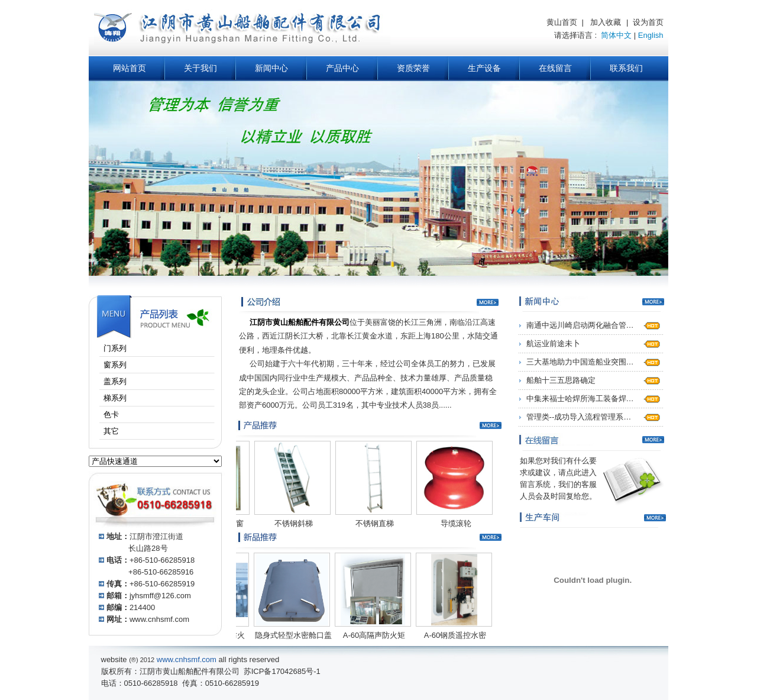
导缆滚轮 (448, 523)
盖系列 (125, 381)
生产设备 (484, 68)
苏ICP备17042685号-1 (282, 671)
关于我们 (200, 68)
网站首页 (130, 68)
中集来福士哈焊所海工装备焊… (580, 399)
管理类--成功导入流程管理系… (579, 417)
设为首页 (648, 22)
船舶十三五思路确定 (561, 380)
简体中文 (616, 35)
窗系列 (125, 365)
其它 (121, 431)
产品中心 (342, 68)
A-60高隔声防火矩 (366, 635)
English (651, 35)
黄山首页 (562, 22)
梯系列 (125, 398)
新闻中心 (271, 68)
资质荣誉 (413, 68)
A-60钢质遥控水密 (447, 635)
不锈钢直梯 (367, 523)
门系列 (125, 348)
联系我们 (626, 68)
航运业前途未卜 (553, 343)
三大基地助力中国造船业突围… (580, 362)
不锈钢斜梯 (286, 523)
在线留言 (555, 68)
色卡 (121, 414)
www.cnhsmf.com (159, 619)
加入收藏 (606, 22)
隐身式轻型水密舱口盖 (286, 635)
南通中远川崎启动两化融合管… (580, 325)
